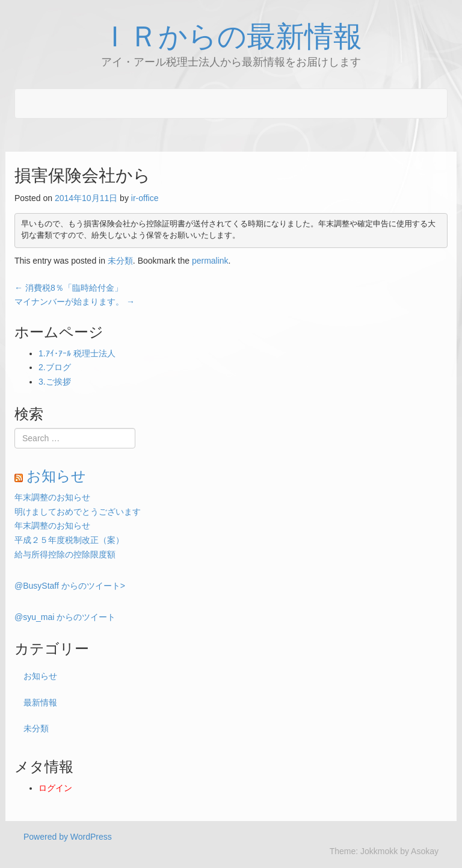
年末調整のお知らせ (52, 497)
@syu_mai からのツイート (65, 617)
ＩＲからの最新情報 (231, 37)
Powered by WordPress (68, 837)
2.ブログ (55, 367)
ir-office (145, 198)
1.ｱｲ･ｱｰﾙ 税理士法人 (77, 353)
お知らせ (56, 476)
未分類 (120, 261)
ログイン (55, 788)
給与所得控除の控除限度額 (65, 554)
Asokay (425, 851)
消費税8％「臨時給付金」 (69, 288)
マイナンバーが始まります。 (75, 302)
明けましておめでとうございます (78, 512)
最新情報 (40, 702)
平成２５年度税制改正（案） (69, 540)
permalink (210, 261)
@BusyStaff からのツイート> (70, 586)
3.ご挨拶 (55, 382)
